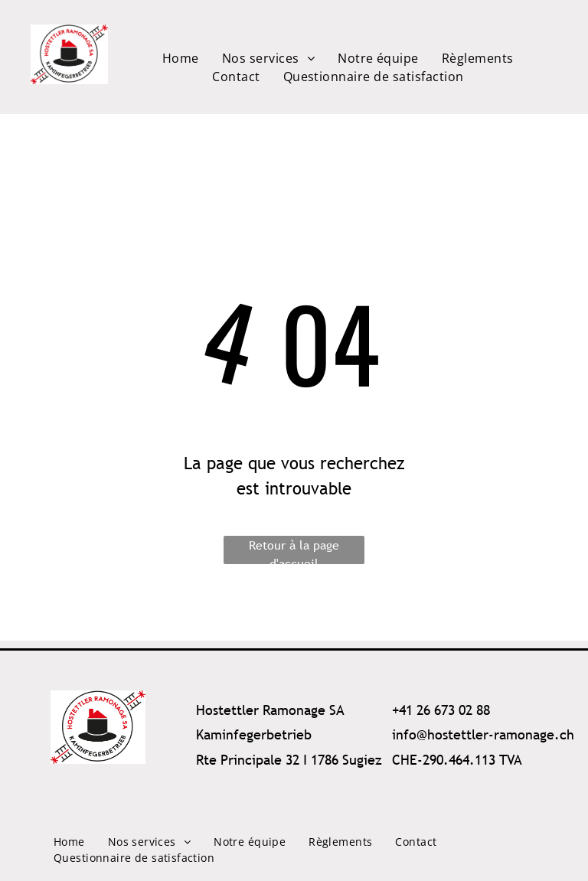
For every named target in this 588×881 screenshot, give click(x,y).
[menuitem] (181, 58)
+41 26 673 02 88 (441, 710)
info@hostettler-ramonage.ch (483, 734)
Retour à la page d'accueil (294, 550)
